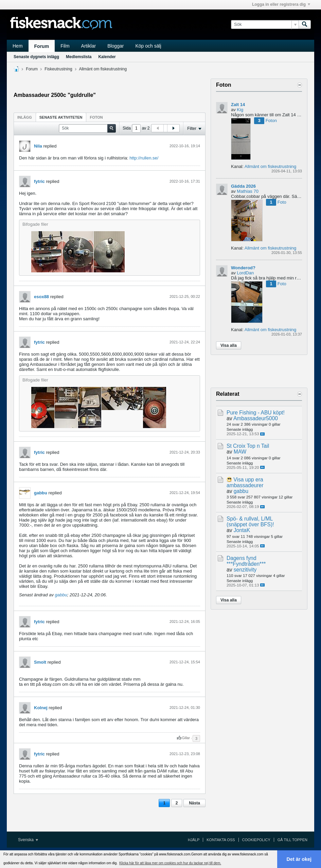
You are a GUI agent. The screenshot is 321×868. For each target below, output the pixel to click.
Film (65, 46)
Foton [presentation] (96, 117)
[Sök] (265, 24)
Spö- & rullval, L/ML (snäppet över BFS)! (250, 522)
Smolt (40, 662)
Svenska (28, 840)
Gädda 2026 (243, 186)
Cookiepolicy (256, 840)
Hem (18, 46)
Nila (38, 146)
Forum (42, 46)
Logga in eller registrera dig (281, 4)
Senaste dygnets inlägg (36, 57)
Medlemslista (79, 57)
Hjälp (194, 840)
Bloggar (115, 46)
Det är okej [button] (299, 859)
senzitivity (245, 570)
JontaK (242, 530)
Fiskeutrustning (58, 69)
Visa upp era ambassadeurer (245, 482)
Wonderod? (243, 268)
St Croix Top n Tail (248, 446)
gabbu (41, 493)
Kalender (107, 57)
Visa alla (229, 345)
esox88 (41, 297)
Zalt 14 (238, 105)
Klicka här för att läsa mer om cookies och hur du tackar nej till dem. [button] (170, 863)
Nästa (194, 803)
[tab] (25, 117)
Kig (240, 110)
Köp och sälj (148, 46)
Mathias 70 (248, 191)
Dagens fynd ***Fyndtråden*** (246, 561)
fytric (39, 181)
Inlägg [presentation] (25, 117)
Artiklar (89, 46)
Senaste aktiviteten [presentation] (61, 117)
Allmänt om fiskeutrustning (103, 69)
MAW (240, 452)
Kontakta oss (221, 840)
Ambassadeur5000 (256, 418)
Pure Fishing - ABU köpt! (256, 413)
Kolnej (41, 708)
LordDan (245, 273)
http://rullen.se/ (144, 158)
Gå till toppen (292, 840)
